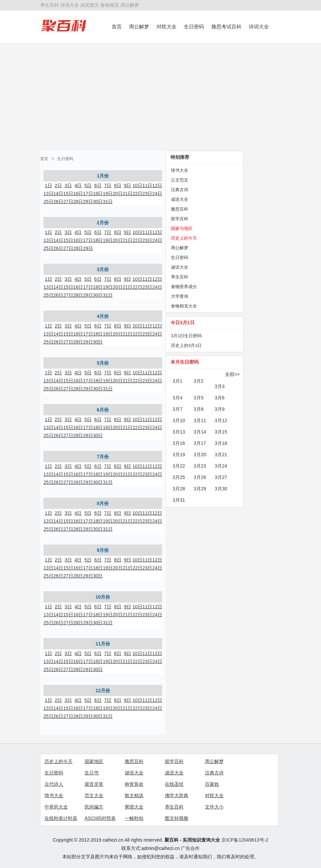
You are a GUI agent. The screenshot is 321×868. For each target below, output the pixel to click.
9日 (128, 185)
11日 (147, 185)
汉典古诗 (180, 190)
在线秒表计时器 (61, 818)
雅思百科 (180, 209)
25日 (48, 202)
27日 (68, 202)
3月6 (220, 398)
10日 (137, 185)
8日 (118, 185)
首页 (117, 27)
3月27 (221, 477)
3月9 (220, 409)
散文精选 (134, 795)
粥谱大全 (134, 807)
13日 (48, 194)
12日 (157, 185)
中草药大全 (56, 807)
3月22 (179, 466)
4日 (78, 185)
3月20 (200, 455)
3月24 (221, 466)
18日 (98, 194)
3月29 (200, 489)
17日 (88, 194)
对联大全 (167, 27)
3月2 (199, 381)
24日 (157, 194)
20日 (118, 194)
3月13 (179, 432)
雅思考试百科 (226, 27)
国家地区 (94, 761)
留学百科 (180, 219)
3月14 (200, 432)
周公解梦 (130, 5)
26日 (59, 202)
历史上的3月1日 (186, 345)
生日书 (92, 773)
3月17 (200, 443)
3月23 (200, 466)
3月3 (220, 386)
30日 (98, 202)
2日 (58, 185)
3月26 (200, 477)
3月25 (179, 477)
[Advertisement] (160, 97)
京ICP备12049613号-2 (245, 840)
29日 (88, 202)
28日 (78, 202)
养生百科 (49, 5)
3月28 (179, 489)
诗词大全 (70, 5)
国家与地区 (182, 228)
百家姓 (212, 784)
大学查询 (180, 296)
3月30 (221, 489)
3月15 (221, 432)
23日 (147, 194)
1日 (48, 185)
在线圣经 (174, 784)
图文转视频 (177, 818)
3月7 (178, 409)
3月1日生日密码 (186, 336)
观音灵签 (94, 784)
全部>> (232, 374)
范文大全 (94, 795)
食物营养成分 (184, 287)
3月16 (179, 443)
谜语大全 (180, 267)
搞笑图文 (90, 5)
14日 (59, 194)
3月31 (179, 500)
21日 (128, 194)
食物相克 (110, 5)
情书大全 (180, 170)
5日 (88, 185)
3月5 (199, 398)
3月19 (179, 455)
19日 (108, 194)
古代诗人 (54, 784)
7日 (108, 185)
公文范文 (180, 180)
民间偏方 (94, 807)
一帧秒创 (134, 818)
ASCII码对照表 (100, 818)
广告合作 (190, 848)
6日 (98, 185)
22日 (137, 194)
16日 (78, 194)
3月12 (221, 420)
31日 (108, 202)
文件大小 (214, 807)
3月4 (178, 398)
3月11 (200, 420)
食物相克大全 (184, 306)
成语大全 (180, 199)
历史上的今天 (184, 238)
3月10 (179, 420)
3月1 (178, 381)
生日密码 (194, 27)
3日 (68, 185)
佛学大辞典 (177, 795)
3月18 (221, 443)
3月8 (199, 409)
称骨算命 (134, 784)
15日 (68, 194)
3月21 (221, 455)
